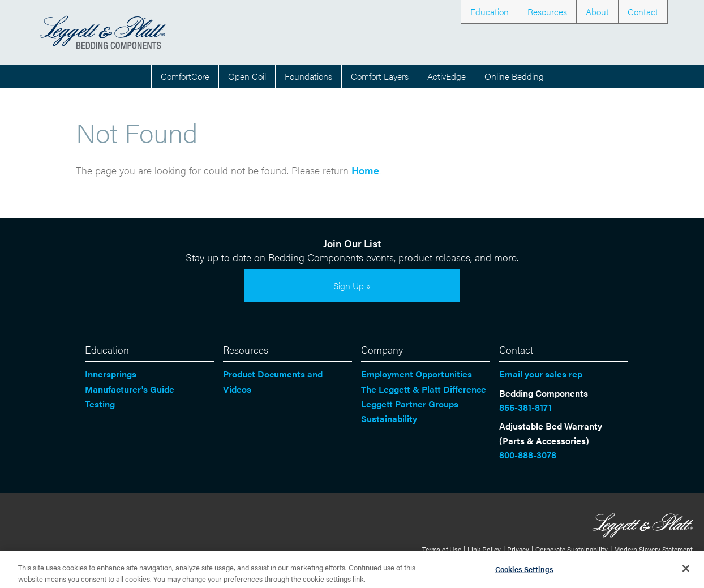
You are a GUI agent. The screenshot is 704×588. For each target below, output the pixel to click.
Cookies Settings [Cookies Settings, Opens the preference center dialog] (524, 572)
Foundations (308, 76)
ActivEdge (447, 76)
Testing (100, 404)
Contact (643, 12)
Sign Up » (352, 286)
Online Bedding (514, 76)
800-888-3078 (528, 455)
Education (490, 12)
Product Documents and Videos (273, 381)
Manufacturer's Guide (130, 389)
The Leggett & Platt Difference (424, 389)
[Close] (686, 572)
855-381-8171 (525, 407)
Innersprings (111, 374)
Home (365, 170)
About (597, 12)
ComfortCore (185, 76)
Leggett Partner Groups (410, 404)
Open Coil (247, 76)
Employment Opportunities (417, 374)
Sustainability (389, 419)
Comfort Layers (380, 76)
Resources (547, 12)
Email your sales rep (541, 374)
